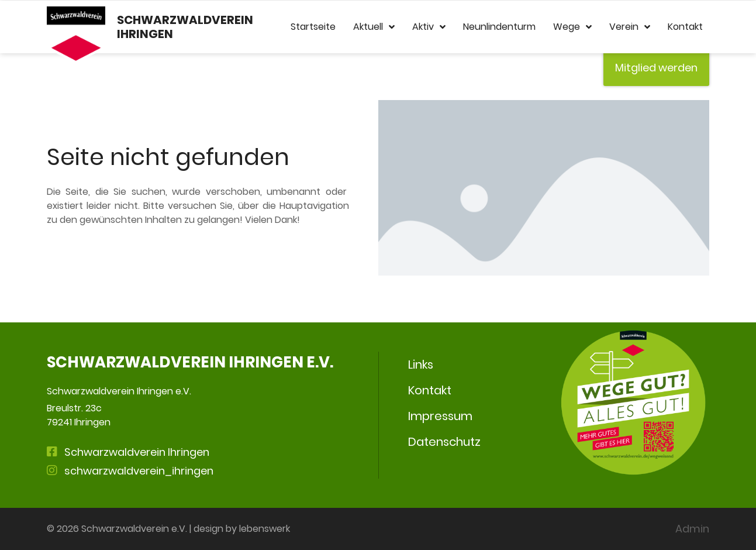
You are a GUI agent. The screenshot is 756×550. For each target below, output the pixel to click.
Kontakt (685, 27)
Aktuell (374, 27)
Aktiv (429, 27)
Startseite (313, 27)
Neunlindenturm (499, 27)
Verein (630, 27)
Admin (692, 529)
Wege (572, 27)
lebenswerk (265, 529)
